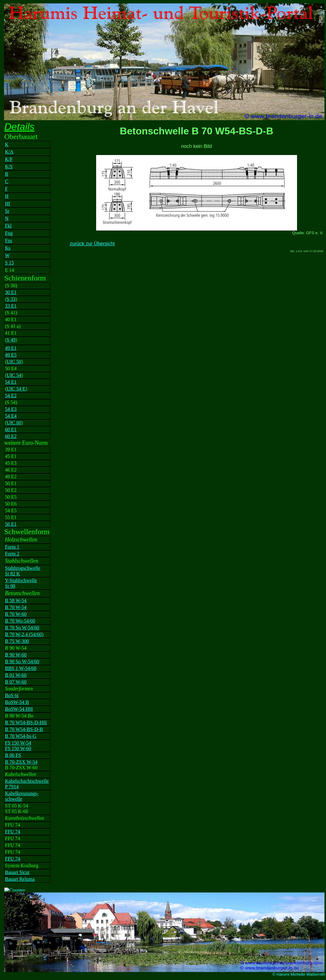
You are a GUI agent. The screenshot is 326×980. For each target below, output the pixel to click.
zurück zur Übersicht (92, 244)
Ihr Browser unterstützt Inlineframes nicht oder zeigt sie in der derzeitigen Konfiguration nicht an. (34, 506)
